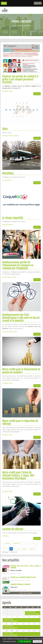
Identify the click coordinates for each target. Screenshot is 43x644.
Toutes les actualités (25, 593)
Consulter (37, 94)
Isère (14, 26)
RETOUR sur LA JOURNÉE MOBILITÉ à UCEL (23, 577)
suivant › (24, 549)
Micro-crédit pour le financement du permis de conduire (21, 371)
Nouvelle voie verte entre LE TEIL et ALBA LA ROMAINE (26, 567)
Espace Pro (38, 3)
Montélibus (8, 173)
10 (18, 549)
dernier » (32, 549)
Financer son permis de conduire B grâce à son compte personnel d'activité (20, 79)
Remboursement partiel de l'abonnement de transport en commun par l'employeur (18, 265)
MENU (4, 3)
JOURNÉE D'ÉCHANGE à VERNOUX (20, 584)
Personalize (37, 641)
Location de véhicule (13, 529)
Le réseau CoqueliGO (13, 218)
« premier (7, 543)
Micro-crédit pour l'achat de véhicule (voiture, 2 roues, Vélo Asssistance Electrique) (18, 475)
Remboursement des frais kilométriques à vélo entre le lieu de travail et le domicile (21, 318)
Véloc (5, 129)
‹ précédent (16, 543)
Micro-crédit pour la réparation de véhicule (20, 422)
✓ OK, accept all (25, 641)
